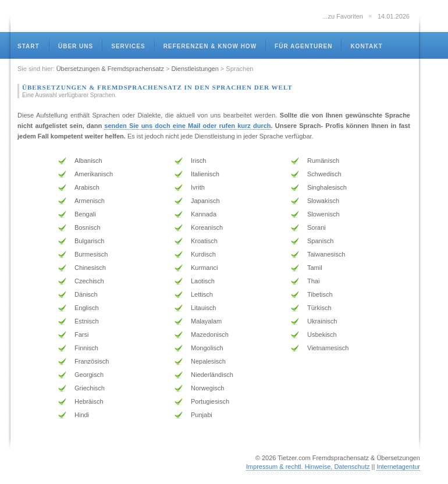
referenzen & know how (210, 46)
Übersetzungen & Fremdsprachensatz (110, 69)
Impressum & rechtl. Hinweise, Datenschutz (308, 467)
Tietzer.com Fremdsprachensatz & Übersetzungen (349, 458)
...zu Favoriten (343, 16)
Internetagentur (398, 467)
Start (29, 46)
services (128, 46)
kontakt (366, 46)
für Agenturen (303, 46)
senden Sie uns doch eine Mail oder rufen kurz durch (187, 126)
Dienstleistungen (195, 69)
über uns (76, 46)
